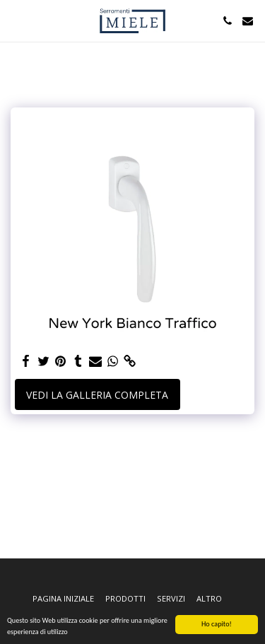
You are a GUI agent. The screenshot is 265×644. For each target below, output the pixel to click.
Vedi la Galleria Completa (97, 395)
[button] (16, 20)
